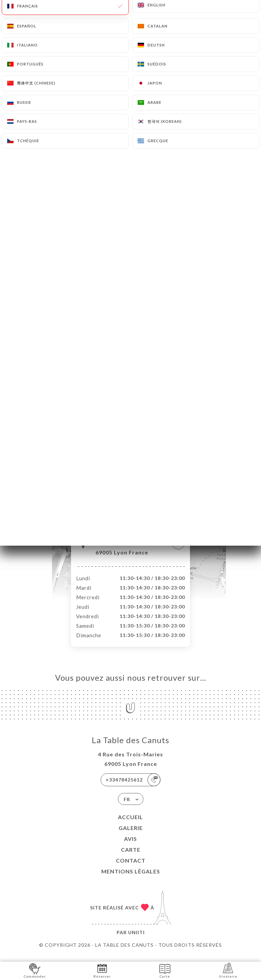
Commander (35, 970)
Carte (131, 857)
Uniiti (136, 939)
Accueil (130, 824)
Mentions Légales (131, 878)
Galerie (131, 835)
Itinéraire (228, 970)
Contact (131, 868)
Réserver (102, 970)
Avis (130, 846)
